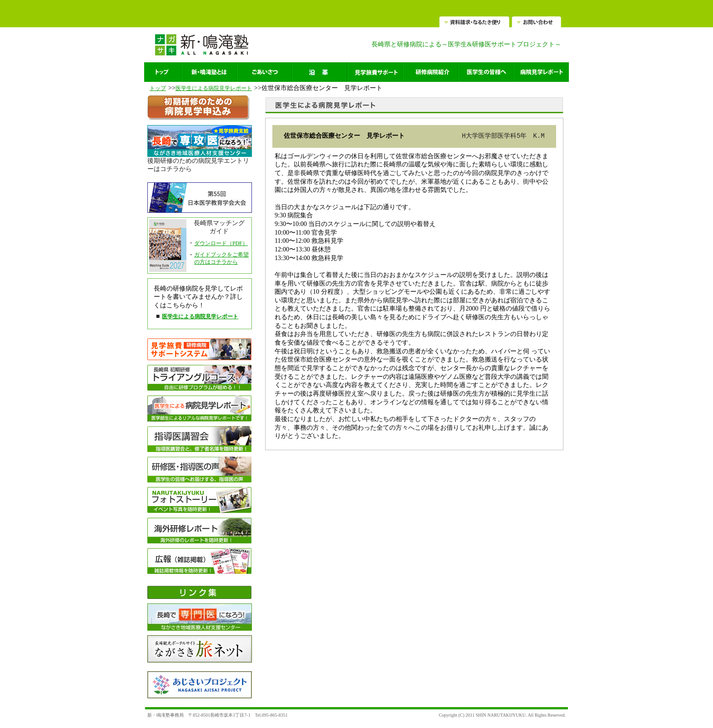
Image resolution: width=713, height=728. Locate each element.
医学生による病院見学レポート (214, 88)
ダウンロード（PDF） (221, 243)
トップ (158, 88)
